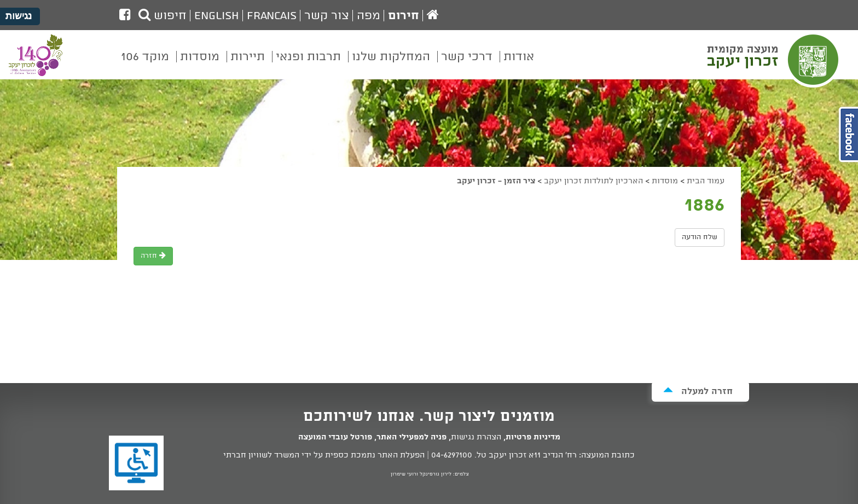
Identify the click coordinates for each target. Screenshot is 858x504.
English (217, 16)
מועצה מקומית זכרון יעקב (774, 60)
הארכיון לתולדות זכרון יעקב (593, 181)
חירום (404, 16)
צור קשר (327, 16)
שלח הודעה (700, 237)
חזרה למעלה (698, 391)
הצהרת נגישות (476, 437)
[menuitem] (519, 65)
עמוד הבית (706, 181)
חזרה (153, 256)
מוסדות (665, 181)
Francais (272, 16)
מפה (369, 16)
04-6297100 (452, 455)
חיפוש (163, 16)
